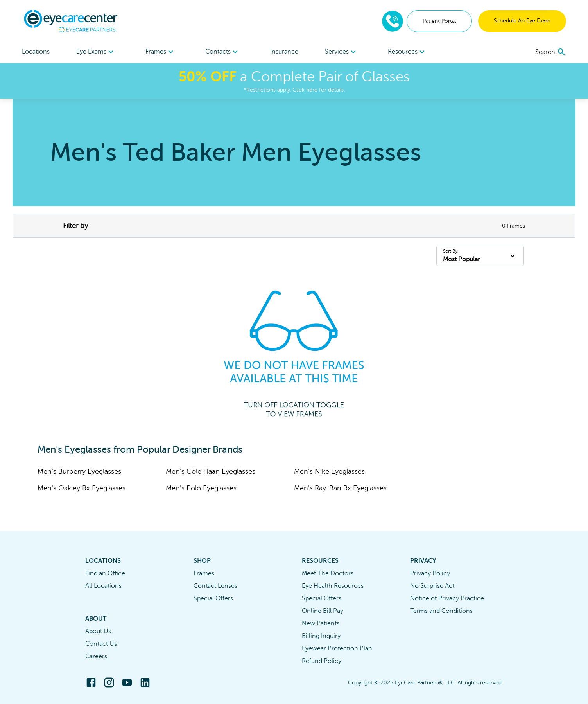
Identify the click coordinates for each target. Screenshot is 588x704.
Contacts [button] (223, 52)
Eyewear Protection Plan (337, 648)
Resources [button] (407, 52)
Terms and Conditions (441, 611)
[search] (551, 52)
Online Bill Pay (323, 611)
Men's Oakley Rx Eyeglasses (82, 488)
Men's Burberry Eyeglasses (79, 471)
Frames (204, 573)
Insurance (284, 52)
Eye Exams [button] (96, 52)
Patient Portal (439, 21)
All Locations (103, 586)
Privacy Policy (430, 573)
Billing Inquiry (321, 636)
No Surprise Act (432, 586)
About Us (98, 631)
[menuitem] (96, 52)
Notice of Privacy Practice (447, 598)
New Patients (321, 623)
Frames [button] (160, 52)
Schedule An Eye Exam (522, 21)
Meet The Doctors (328, 573)
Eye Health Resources (333, 586)
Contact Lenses (215, 586)
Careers (96, 656)
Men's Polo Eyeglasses (201, 488)
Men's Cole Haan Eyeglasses (211, 471)
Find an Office (105, 573)
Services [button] (342, 52)
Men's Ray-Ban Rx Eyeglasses (340, 488)
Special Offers (213, 598)
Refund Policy (322, 661)
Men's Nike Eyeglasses (329, 471)
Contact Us (101, 644)
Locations (36, 52)
